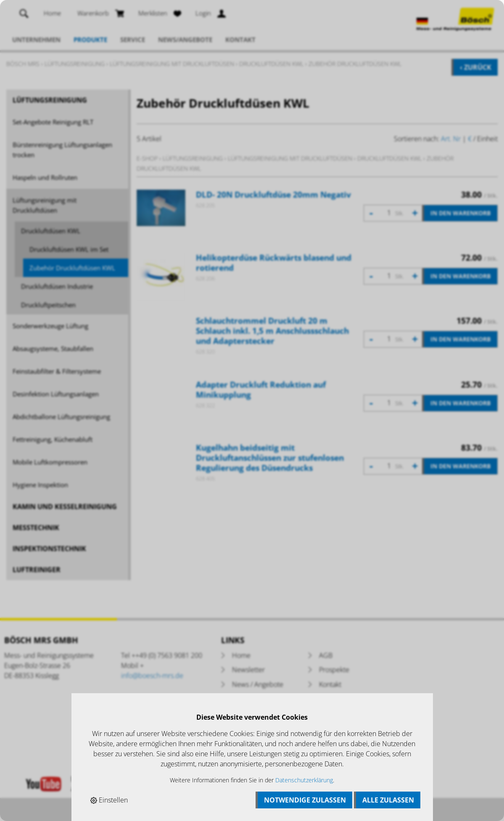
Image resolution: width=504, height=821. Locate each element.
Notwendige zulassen (305, 800)
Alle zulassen (388, 800)
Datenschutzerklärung (304, 780)
